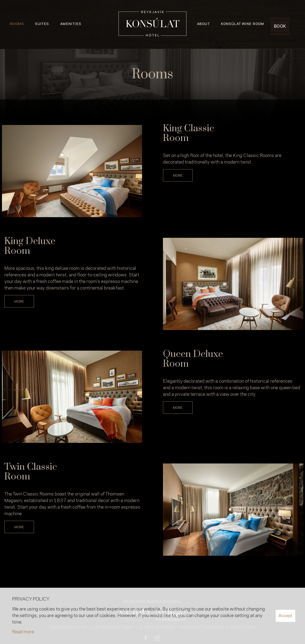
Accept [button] (285, 616)
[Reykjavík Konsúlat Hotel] (152, 24)
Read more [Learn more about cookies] (23, 632)
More (178, 176)
